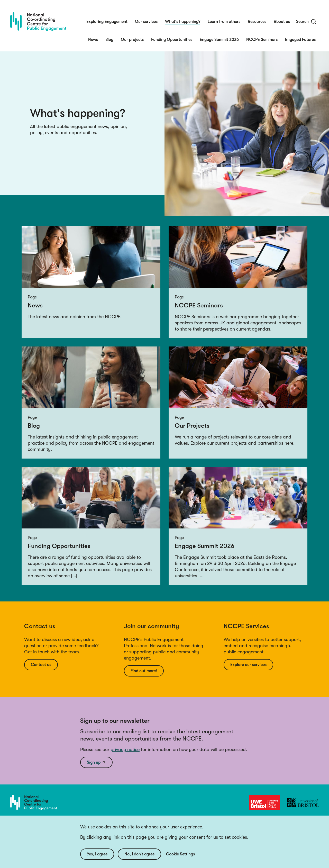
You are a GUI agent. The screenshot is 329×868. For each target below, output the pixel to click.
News (93, 40)
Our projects (132, 40)
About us (282, 22)
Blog (109, 40)
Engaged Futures (300, 40)
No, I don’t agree (139, 860)
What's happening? (183, 22)
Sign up (96, 762)
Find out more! (144, 671)
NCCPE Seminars (262, 40)
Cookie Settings (180, 860)
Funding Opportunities (172, 40)
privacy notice (125, 750)
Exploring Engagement (107, 22)
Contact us (41, 665)
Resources (257, 22)
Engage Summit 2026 (219, 40)
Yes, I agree (97, 860)
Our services (146, 22)
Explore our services (248, 665)
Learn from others (224, 22)
